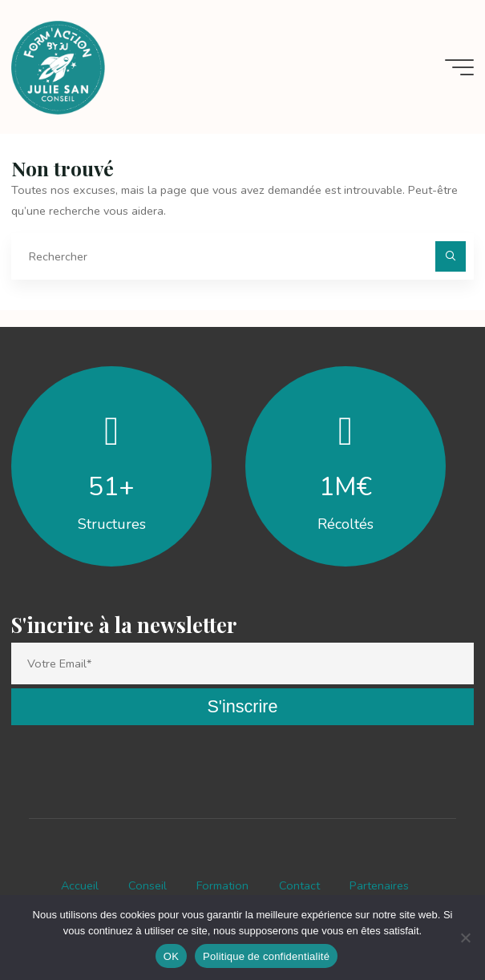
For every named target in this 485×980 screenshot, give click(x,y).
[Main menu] (459, 67)
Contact (299, 885)
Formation (222, 885)
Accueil (80, 885)
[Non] (465, 938)
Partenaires (379, 885)
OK (171, 956)
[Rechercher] (450, 256)
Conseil (148, 885)
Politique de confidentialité (266, 956)
